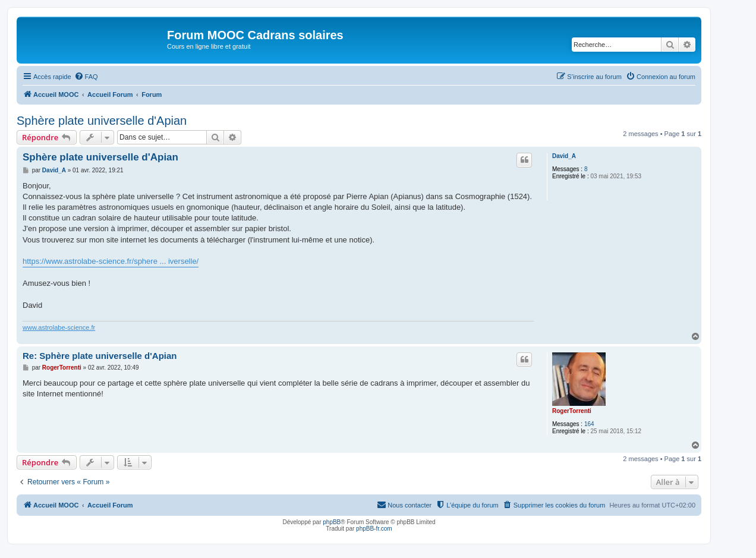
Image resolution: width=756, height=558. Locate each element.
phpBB (332, 522)
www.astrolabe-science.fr (59, 327)
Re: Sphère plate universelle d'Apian (100, 356)
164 (589, 424)
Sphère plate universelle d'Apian (102, 121)
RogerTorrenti (572, 411)
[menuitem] (86, 77)
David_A (564, 156)
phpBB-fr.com (374, 529)
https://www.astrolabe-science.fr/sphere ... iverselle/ (111, 261)
